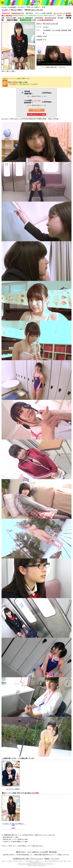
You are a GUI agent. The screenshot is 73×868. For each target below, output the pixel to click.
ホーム (4, 7)
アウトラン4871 (11, 18)
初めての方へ (21, 852)
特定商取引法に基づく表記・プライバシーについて (28, 859)
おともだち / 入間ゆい (13, 789)
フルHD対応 (12, 7)
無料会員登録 (53, 852)
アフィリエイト (55, 859)
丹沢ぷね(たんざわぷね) (50, 24)
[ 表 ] (8, 71)
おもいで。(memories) (25, 18)
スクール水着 (56, 30)
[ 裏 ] (13, 71)
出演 (39, 24)
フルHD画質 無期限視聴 (32, 102)
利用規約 (47, 859)
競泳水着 (64, 30)
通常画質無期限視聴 (29, 93)
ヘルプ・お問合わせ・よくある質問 (37, 852)
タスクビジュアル (50, 18)
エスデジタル (39, 18)
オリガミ (61, 18)
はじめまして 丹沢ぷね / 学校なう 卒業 (14, 824)
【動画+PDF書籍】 (12, 20)
